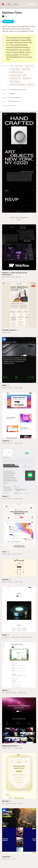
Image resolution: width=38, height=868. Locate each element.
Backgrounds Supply (10, 746)
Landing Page (13, 90)
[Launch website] (18, 330)
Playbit (5, 496)
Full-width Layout (15, 69)
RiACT (4, 385)
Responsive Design (15, 75)
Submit (19, 220)
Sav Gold (5, 801)
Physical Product (26, 637)
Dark (18, 101)
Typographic (12, 94)
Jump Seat (6, 857)
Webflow (4, 339)
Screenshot (8, 22)
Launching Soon (22, 90)
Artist (11, 66)
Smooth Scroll (27, 78)
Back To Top (19, 66)
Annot (4, 552)
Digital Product (7, 388)
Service (14, 859)
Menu (9, 4)
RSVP (25, 75)
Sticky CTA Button (15, 82)
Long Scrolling (26, 69)
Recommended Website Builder (11, 277)
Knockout (12, 97)
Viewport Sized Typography (17, 85)
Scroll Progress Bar (15, 78)
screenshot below (21, 45)
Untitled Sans (18, 97)
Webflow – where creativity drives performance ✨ (15, 274)
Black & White (13, 101)
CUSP (6, 16)
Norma (4, 635)
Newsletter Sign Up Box (16, 72)
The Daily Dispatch (9, 330)
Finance (20, 803)
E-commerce (5, 637)
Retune (5, 690)
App (3, 693)
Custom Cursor (29, 66)
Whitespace (31, 85)
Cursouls (5, 579)
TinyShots (6, 441)
